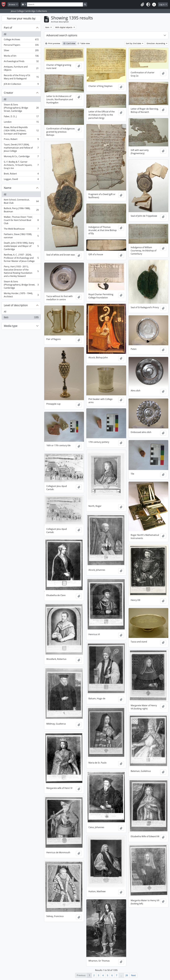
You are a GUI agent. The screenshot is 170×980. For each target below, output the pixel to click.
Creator (8, 93)
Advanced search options (62, 35)
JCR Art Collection (21, 84)
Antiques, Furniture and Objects (21, 68)
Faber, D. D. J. (21, 117)
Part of (8, 28)
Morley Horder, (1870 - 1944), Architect (21, 295)
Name (8, 188)
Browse (12, 4)
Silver (21, 51)
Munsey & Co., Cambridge (21, 157)
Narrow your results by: (21, 18)
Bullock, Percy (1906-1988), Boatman (21, 210)
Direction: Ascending (156, 43)
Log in (162, 4)
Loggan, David (21, 180)
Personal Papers (21, 45)
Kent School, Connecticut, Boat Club (21, 201)
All (5, 34)
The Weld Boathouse (21, 229)
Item (21, 318)
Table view (84, 43)
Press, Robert (21, 140)
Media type (11, 326)
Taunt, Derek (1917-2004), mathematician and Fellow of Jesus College (21, 148)
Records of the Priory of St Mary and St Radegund (21, 77)
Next (133, 975)
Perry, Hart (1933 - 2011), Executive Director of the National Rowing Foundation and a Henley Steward (21, 271)
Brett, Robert (21, 174)
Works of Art (21, 56)
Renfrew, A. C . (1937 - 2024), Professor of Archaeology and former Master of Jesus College (21, 258)
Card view (69, 43)
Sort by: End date (134, 43)
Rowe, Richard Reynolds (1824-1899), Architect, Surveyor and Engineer (21, 130)
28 (127, 975)
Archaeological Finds (21, 62)
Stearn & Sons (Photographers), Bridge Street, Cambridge (21, 108)
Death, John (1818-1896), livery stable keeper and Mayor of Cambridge (21, 246)
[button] (142, 5)
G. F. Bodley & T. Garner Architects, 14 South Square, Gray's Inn (21, 165)
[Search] (55, 4)
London (21, 122)
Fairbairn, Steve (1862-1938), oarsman (21, 236)
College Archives (21, 40)
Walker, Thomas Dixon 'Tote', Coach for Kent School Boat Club (21, 220)
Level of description (16, 305)
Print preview (53, 43)
